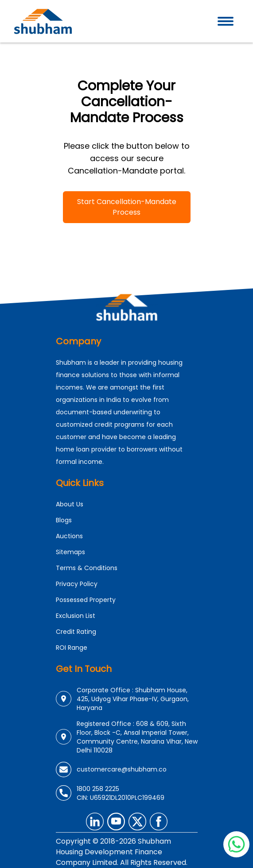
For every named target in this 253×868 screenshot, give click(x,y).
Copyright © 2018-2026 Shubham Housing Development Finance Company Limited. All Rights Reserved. (122, 852)
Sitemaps (70, 552)
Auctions (69, 536)
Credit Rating (76, 632)
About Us (70, 504)
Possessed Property (86, 600)
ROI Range (72, 648)
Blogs (64, 520)
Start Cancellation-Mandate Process (127, 207)
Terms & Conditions (87, 568)
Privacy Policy (77, 584)
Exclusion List (76, 616)
